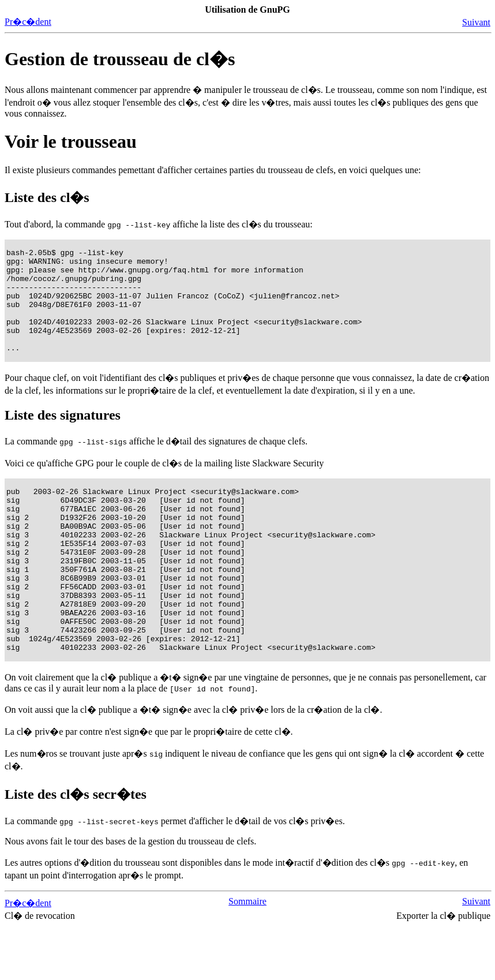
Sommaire (247, 955)
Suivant (476, 22)
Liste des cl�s (47, 197)
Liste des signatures (63, 436)
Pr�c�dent (28, 22)
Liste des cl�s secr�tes (76, 848)
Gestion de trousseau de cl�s (120, 59)
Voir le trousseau (71, 141)
